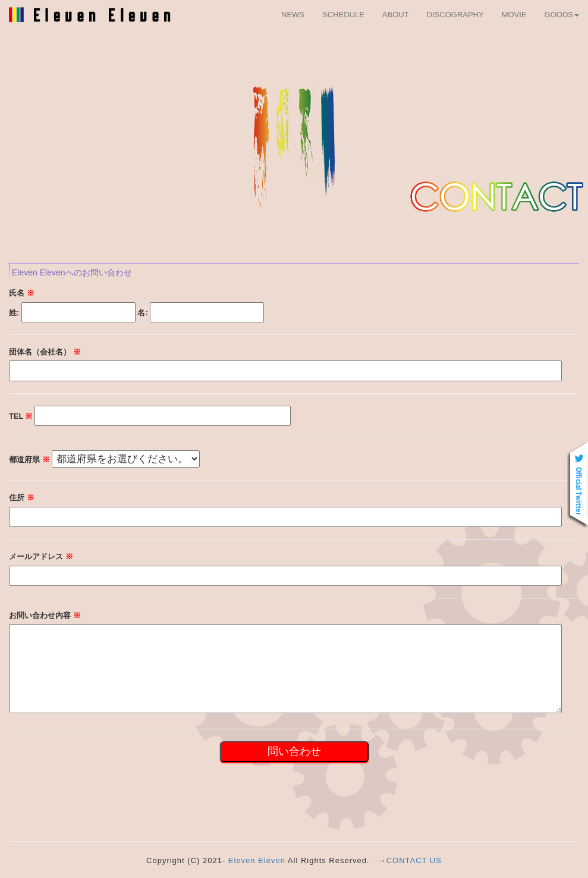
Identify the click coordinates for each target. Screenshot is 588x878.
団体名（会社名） (45, 352)
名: (142, 313)
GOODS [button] (562, 15)
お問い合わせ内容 (45, 615)
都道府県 (29, 460)
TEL (21, 416)
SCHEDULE (343, 15)
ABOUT (396, 15)
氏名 (22, 293)
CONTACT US (414, 860)
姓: (14, 313)
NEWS (293, 15)
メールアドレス (41, 556)
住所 (22, 498)
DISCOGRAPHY (455, 15)
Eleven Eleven (257, 860)
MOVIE (514, 15)
